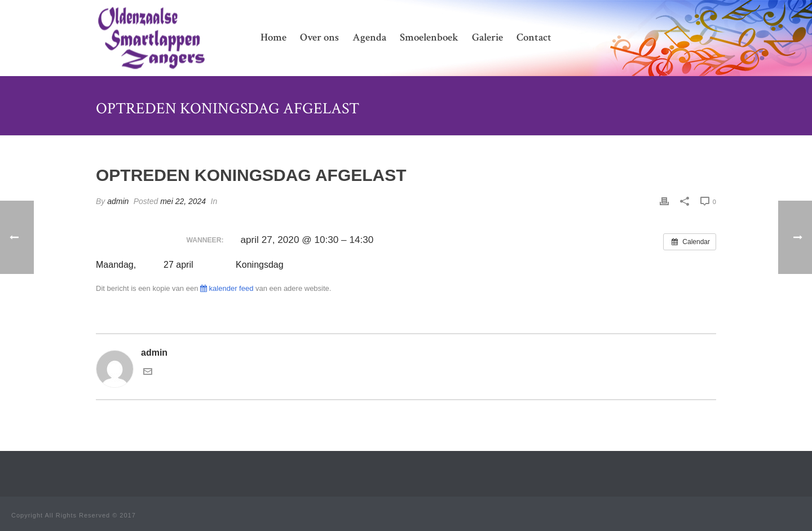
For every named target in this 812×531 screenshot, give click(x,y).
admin (118, 201)
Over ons (319, 37)
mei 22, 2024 (183, 201)
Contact (534, 37)
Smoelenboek (429, 37)
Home (273, 37)
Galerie (487, 37)
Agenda (369, 37)
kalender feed (227, 288)
